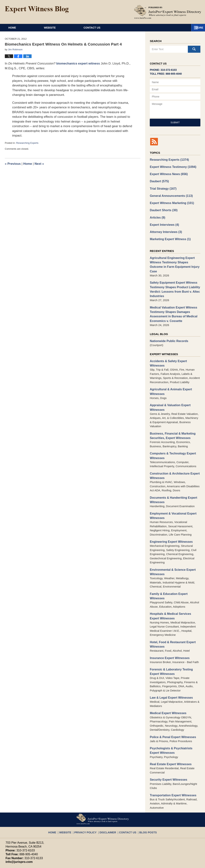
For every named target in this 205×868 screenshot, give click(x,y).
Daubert (159, 180)
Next (39, 164)
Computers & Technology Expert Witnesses (171, 436)
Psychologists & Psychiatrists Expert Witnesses (174, 720)
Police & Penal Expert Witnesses (171, 707)
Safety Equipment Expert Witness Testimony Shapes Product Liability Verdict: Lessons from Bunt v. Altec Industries (173, 279)
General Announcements (170, 194)
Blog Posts (144, 799)
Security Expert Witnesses (167, 748)
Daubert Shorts (163, 208)
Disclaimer (108, 799)
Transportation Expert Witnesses (171, 763)
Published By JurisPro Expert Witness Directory (168, 12)
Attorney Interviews (165, 228)
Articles (157, 215)
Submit (175, 122)
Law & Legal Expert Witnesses (170, 668)
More (197, 28)
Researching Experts (27, 143)
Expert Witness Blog (37, 10)
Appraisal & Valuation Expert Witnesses (169, 389)
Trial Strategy (162, 187)
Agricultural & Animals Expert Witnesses (169, 374)
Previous (13, 164)
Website (72, 28)
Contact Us (126, 28)
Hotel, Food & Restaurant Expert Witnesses (171, 616)
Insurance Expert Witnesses (168, 629)
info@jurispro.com (17, 830)
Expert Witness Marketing (170, 201)
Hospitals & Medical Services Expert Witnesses (174, 588)
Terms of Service (92, 846)
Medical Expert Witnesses (167, 683)
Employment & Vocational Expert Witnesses (171, 494)
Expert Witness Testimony (171, 166)
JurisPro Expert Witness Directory (52, 863)
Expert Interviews (163, 221)
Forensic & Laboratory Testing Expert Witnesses (174, 642)
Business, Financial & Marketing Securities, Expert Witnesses (171, 417)
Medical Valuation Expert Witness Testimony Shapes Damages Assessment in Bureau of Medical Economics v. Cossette (172, 303)
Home (23, 28)
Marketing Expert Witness (169, 235)
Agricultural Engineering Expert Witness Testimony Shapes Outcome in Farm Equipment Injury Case (174, 258)
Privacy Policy (88, 799)
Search (194, 49)
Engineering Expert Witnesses (170, 520)
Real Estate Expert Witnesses (169, 733)
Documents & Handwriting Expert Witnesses (172, 479)
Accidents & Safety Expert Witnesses (174, 349)
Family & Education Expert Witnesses (175, 571)
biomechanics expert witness (78, 63)
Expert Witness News (167, 173)
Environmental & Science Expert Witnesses (171, 550)
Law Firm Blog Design (182, 864)
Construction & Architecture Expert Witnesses (173, 456)
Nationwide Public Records (168, 329)
